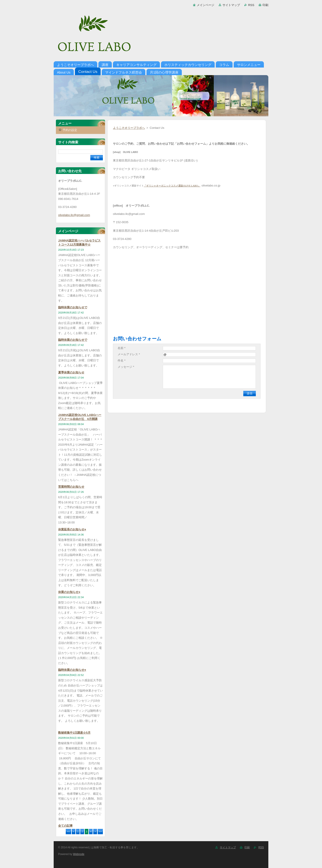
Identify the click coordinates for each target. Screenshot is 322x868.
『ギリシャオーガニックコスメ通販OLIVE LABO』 (172, 186)
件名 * (122, 361)
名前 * (122, 348)
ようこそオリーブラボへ (129, 128)
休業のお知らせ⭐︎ (69, 592)
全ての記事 (65, 826)
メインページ (205, 5)
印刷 (265, 5)
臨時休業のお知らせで (73, 307)
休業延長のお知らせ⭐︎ (72, 529)
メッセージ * (126, 367)
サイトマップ (231, 5)
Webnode (79, 854)
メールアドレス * (129, 354)
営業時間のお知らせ (71, 487)
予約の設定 (70, 130)
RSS (251, 5)
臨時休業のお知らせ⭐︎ (72, 670)
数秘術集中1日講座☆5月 (74, 733)
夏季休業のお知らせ (71, 372)
